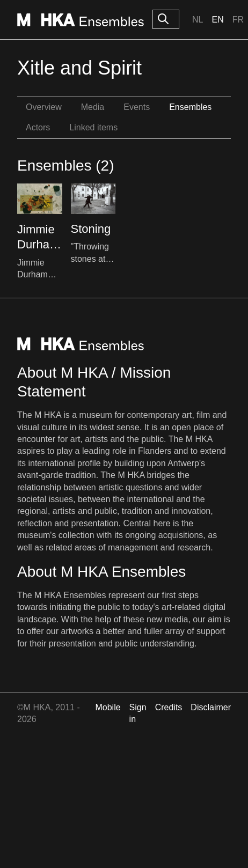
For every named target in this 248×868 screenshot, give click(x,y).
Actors (38, 127)
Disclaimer (211, 707)
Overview (44, 107)
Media (93, 107)
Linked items (93, 127)
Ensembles (190, 107)
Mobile (108, 707)
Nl (198, 20)
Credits (169, 707)
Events (137, 107)
